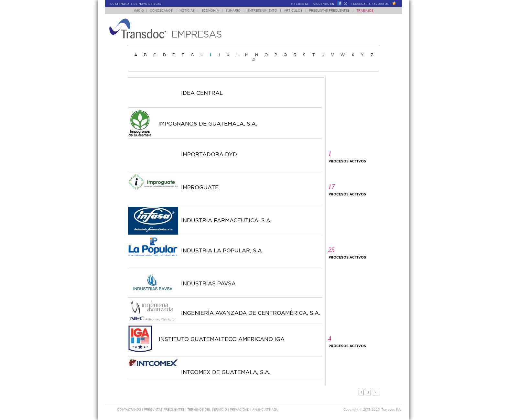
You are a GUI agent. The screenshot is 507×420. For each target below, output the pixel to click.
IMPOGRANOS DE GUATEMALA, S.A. (208, 124)
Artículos (293, 11)
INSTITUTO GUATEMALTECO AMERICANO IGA (222, 339)
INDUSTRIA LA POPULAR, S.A (221, 251)
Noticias (187, 11)
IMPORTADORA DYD (209, 155)
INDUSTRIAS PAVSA (208, 284)
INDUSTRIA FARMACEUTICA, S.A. (226, 221)
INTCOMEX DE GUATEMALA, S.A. (226, 372)
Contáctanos (129, 410)
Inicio (139, 11)
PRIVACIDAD (240, 410)
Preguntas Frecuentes (329, 11)
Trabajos (365, 11)
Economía (210, 11)
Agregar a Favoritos (371, 4)
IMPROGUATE (200, 188)
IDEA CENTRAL (202, 93)
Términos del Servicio (208, 410)
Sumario (233, 11)
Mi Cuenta (300, 4)
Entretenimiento (262, 11)
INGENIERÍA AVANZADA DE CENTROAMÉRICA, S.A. (251, 313)
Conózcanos (161, 11)
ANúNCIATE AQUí (266, 410)
